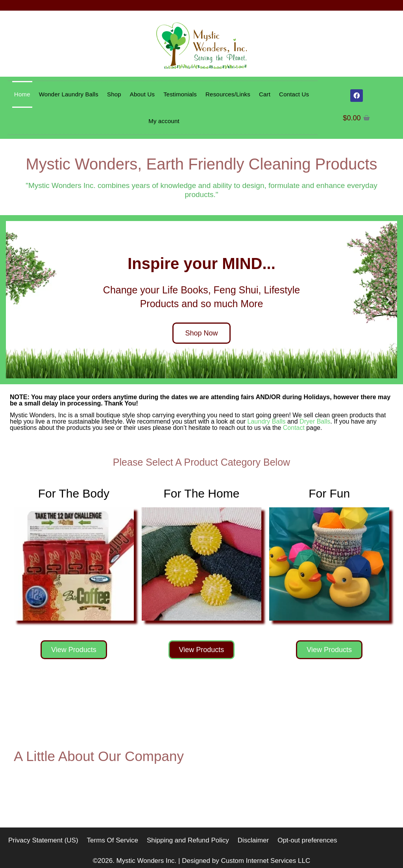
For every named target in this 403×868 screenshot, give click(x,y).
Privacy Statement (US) (43, 840)
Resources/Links (228, 94)
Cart (265, 94)
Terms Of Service (113, 840)
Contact (294, 428)
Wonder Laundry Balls (69, 94)
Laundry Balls (267, 421)
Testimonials (180, 94)
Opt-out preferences (307, 840)
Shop (114, 94)
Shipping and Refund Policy (188, 840)
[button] (15, 299)
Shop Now (201, 333)
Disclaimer (253, 840)
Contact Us (294, 94)
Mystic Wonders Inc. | (149, 861)
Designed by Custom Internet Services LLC (246, 861)
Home (22, 94)
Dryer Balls (315, 421)
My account (164, 121)
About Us (142, 94)
